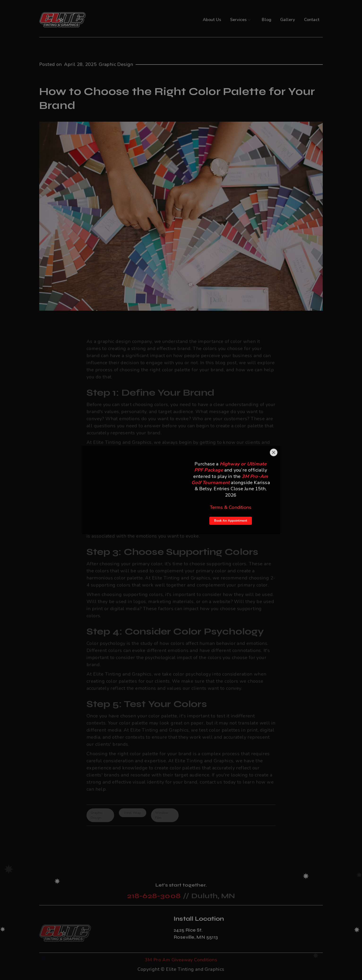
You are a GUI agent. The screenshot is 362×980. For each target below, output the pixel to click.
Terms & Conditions (231, 507)
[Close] (274, 452)
